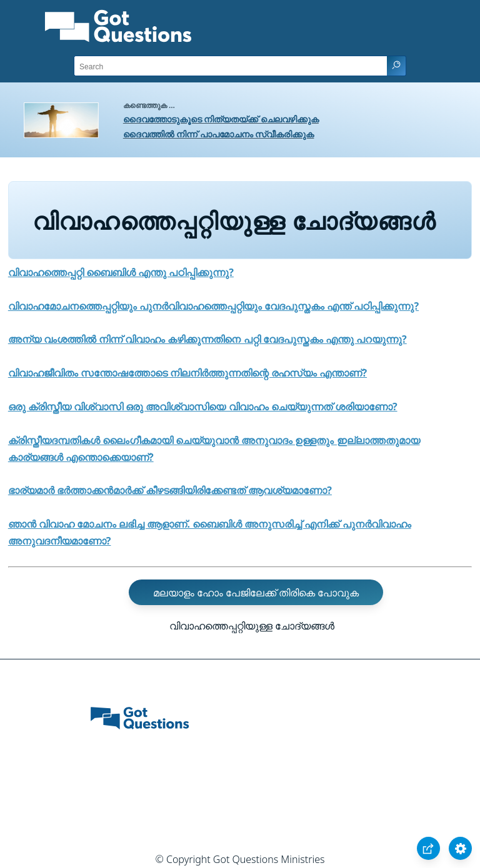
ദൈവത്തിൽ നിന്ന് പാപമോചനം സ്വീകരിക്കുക (219, 134)
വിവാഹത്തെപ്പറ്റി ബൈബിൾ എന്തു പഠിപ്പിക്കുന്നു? (121, 272)
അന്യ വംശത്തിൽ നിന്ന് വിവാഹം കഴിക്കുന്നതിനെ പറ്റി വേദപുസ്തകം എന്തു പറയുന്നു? (207, 339)
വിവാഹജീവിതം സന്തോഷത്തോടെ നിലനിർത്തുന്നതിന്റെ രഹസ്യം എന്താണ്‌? (187, 373)
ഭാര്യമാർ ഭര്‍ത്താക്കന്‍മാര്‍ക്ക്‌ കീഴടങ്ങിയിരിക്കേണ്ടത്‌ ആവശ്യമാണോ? (170, 490)
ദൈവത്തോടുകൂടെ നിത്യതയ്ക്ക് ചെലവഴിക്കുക (221, 119)
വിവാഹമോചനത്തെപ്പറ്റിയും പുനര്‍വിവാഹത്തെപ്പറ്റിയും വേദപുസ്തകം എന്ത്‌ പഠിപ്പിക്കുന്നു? (213, 306)
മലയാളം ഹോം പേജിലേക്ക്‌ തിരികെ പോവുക (256, 593)
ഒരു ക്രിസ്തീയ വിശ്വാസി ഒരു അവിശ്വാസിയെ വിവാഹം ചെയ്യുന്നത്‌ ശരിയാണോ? (203, 407)
